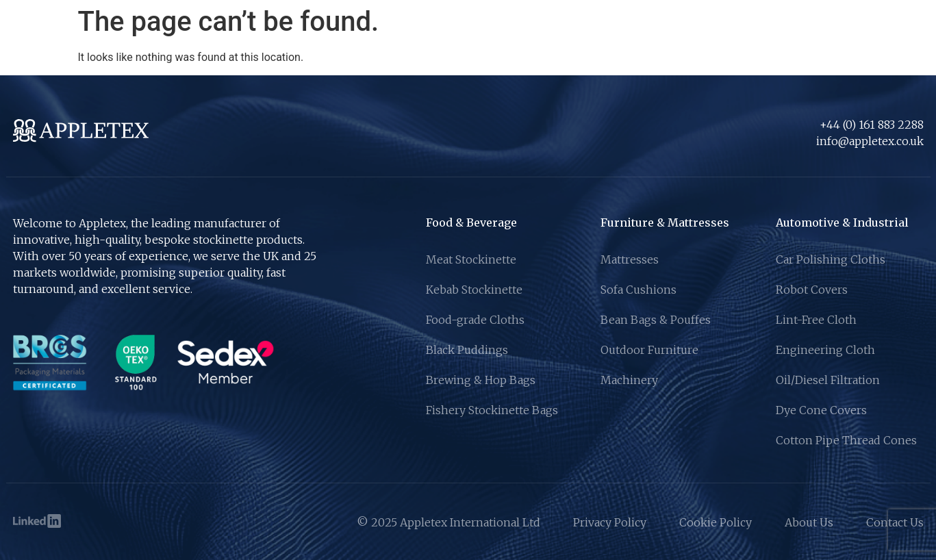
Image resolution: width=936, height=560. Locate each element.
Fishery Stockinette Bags (492, 410)
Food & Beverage (471, 222)
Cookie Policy (716, 522)
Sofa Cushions (638, 290)
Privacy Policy (610, 522)
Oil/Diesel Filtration (828, 380)
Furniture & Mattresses (665, 222)
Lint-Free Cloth (816, 320)
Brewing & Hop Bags (481, 380)
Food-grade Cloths (475, 320)
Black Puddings (467, 350)
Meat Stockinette (471, 259)
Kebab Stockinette (474, 290)
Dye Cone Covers (821, 410)
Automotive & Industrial (842, 222)
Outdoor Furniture (649, 350)
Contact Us (895, 522)
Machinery (629, 380)
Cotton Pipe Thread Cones (846, 440)
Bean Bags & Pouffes (656, 320)
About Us (809, 522)
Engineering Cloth (825, 350)
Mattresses (630, 259)
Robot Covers (812, 290)
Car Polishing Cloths (831, 259)
